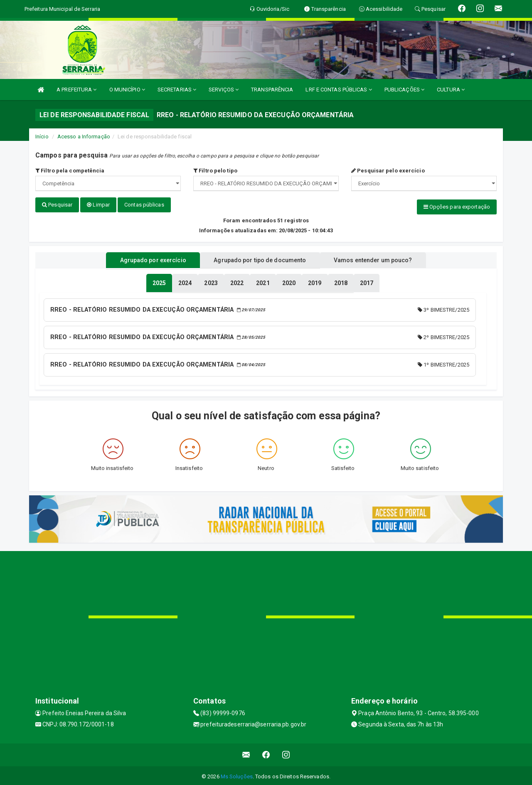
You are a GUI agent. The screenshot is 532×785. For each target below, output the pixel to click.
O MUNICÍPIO (127, 90)
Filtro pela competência (70, 171)
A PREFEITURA (76, 90)
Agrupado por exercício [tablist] (146, 259)
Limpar (98, 205)
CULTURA (451, 90)
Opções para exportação (457, 207)
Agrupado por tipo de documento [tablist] (260, 259)
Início (42, 137)
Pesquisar (57, 205)
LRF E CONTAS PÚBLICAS (339, 90)
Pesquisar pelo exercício (388, 171)
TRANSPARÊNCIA (272, 90)
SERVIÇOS (224, 90)
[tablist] (159, 282)
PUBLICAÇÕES (404, 90)
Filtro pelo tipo (215, 171)
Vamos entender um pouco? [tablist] (380, 259)
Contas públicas (144, 205)
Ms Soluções (237, 774)
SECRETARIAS (177, 90)
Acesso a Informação (84, 137)
